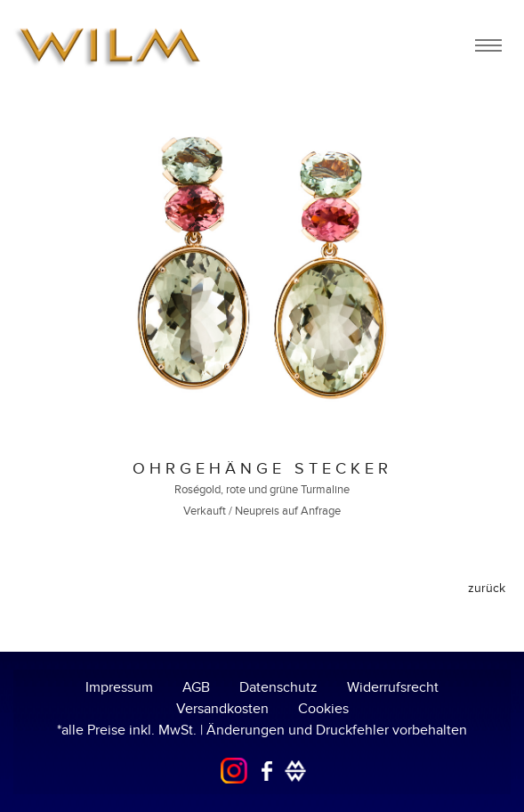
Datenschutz (278, 687)
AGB (196, 687)
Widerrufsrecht (393, 687)
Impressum (119, 687)
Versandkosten (222, 709)
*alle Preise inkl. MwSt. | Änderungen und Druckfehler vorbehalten (262, 730)
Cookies (323, 709)
